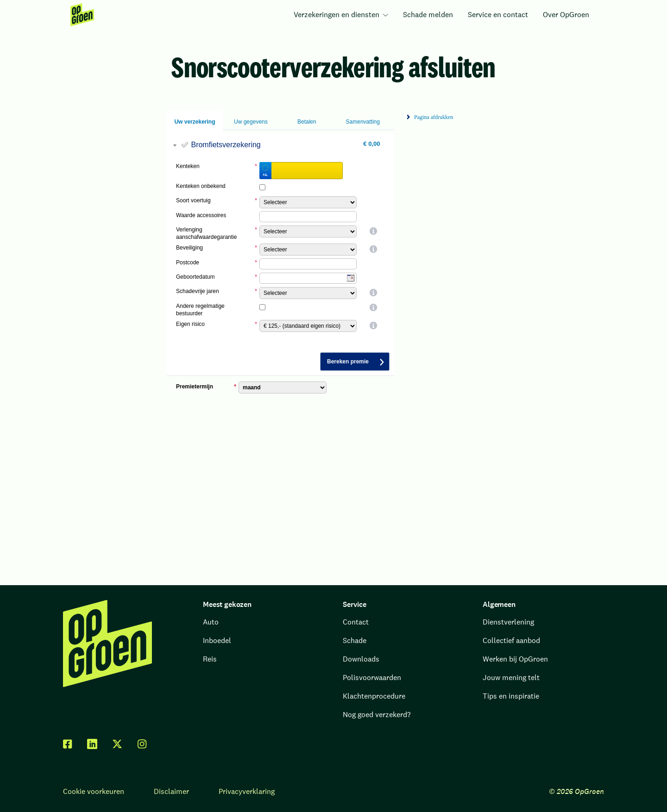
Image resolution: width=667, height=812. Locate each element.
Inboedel (217, 640)
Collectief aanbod (511, 640)
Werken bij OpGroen (515, 659)
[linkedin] (92, 744)
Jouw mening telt (511, 678)
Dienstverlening (508, 622)
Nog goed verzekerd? (377, 715)
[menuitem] (82, 15)
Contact (356, 622)
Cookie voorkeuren (94, 791)
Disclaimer (171, 791)
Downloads (361, 659)
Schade (355, 640)
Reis (210, 659)
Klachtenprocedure (374, 696)
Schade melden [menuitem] (428, 15)
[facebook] (68, 744)
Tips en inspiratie (511, 696)
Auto (211, 622)
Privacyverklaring (247, 791)
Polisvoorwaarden (372, 678)
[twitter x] (117, 744)
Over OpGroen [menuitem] (566, 15)
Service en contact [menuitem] (498, 15)
